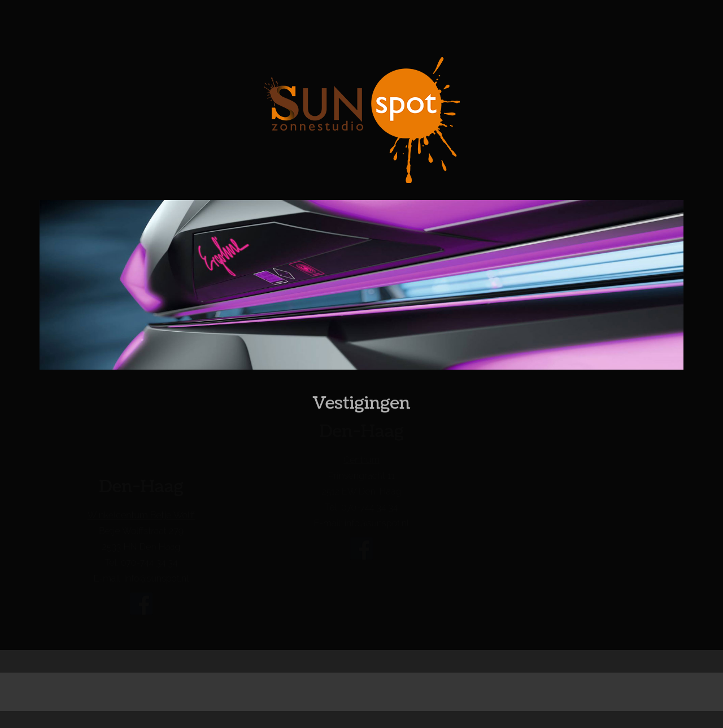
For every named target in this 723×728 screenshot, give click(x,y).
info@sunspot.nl (156, 578)
